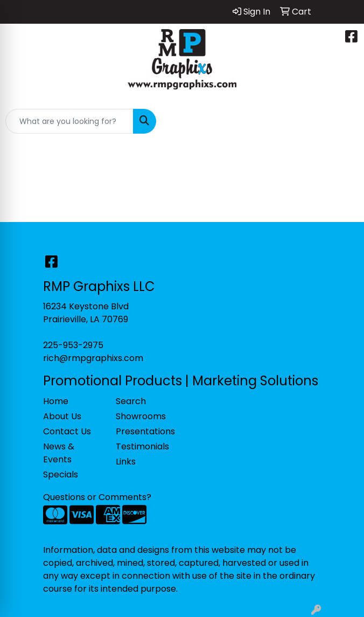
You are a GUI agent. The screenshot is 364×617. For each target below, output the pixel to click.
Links (126, 462)
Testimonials (142, 446)
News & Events (59, 453)
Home (56, 401)
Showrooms (141, 416)
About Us (62, 416)
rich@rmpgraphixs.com (93, 358)
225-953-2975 (73, 345)
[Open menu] (342, 121)
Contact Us (67, 431)
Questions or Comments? (97, 497)
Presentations (145, 431)
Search (131, 401)
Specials (61, 474)
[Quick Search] (69, 121)
